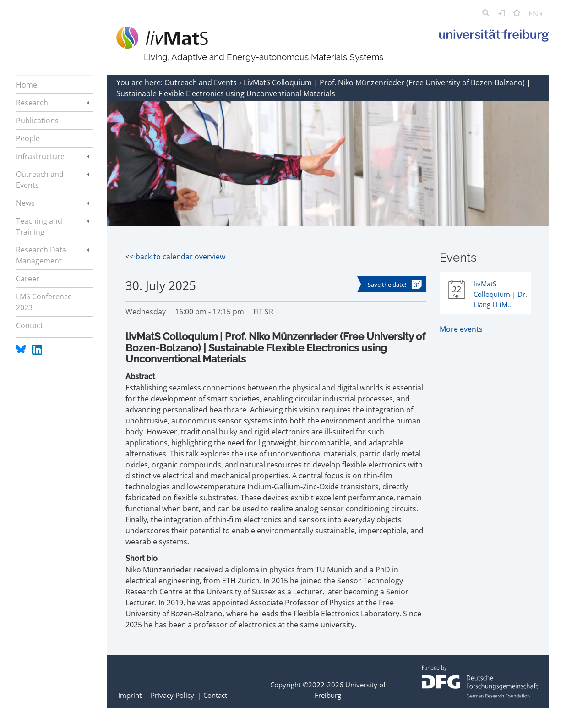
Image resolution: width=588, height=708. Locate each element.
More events (461, 329)
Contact (215, 695)
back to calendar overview (180, 257)
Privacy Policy (172, 695)
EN (535, 14)
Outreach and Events (201, 82)
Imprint (130, 695)
